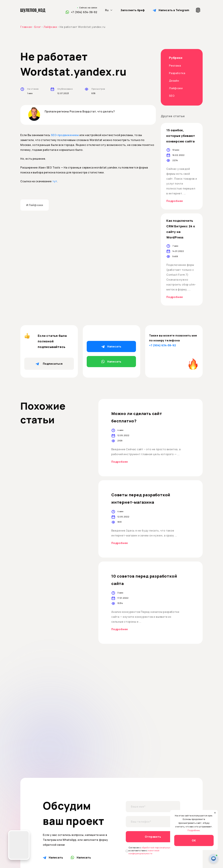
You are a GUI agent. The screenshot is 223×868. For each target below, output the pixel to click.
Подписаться (49, 364)
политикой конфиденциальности (144, 852)
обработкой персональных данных (160, 848)
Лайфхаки (176, 88)
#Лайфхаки (35, 205)
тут (55, 181)
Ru (107, 10)
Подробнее (175, 201)
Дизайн (174, 81)
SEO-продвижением (65, 135)
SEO (172, 96)
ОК (194, 840)
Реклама (175, 66)
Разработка (177, 73)
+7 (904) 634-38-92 (84, 12)
